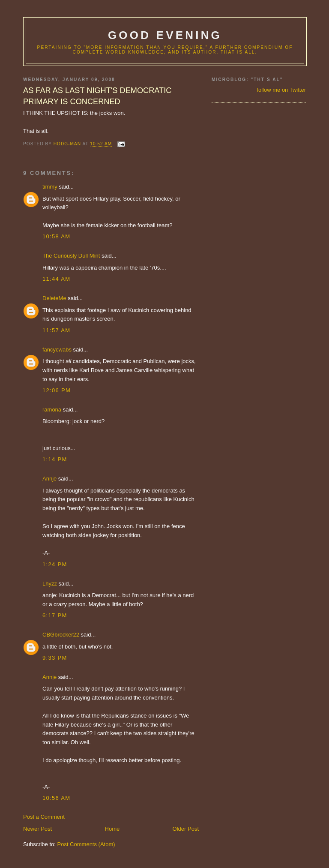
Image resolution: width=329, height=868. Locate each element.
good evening (165, 35)
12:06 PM (57, 390)
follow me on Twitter (281, 90)
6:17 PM (55, 615)
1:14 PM (55, 459)
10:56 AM (56, 798)
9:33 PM (55, 658)
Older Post (186, 829)
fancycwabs (57, 350)
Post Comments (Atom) (86, 844)
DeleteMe (54, 298)
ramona (52, 410)
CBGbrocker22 (61, 635)
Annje (49, 479)
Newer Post (37, 829)
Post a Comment (44, 817)
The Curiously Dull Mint (71, 256)
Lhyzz (50, 584)
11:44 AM (56, 279)
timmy (50, 187)
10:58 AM (56, 236)
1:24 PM (55, 564)
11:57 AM (56, 330)
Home (112, 829)
